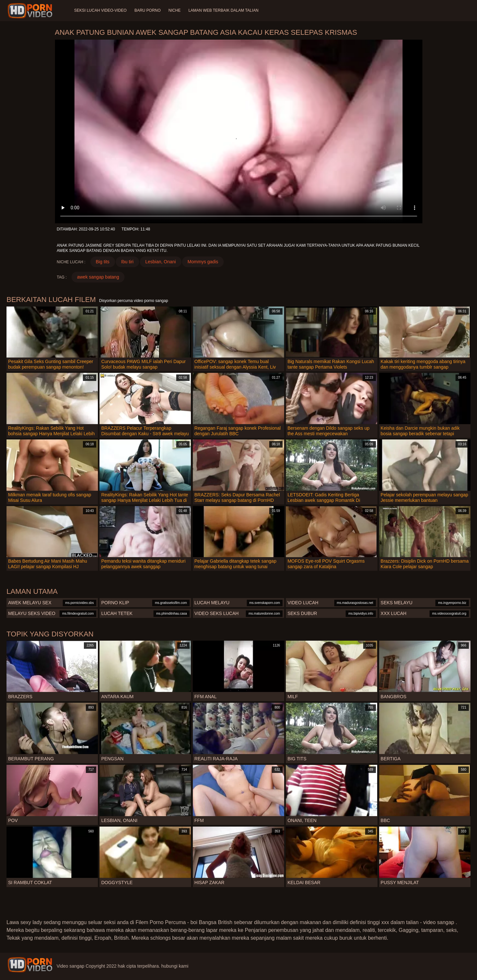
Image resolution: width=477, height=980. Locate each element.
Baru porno (147, 10)
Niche (174, 10)
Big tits (103, 262)
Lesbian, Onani (161, 262)
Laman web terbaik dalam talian (223, 10)
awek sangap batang (98, 277)
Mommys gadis (203, 262)
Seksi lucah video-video (100, 10)
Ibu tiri (127, 262)
